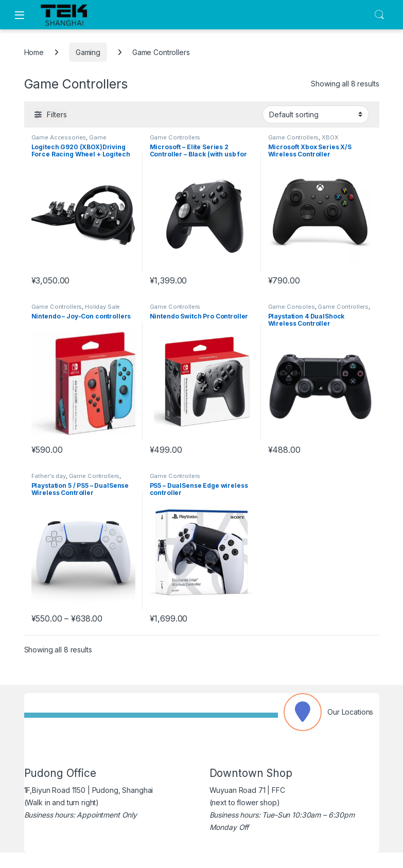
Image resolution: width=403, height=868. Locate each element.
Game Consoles (292, 307)
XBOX (330, 137)
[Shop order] (316, 114)
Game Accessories (59, 137)
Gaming (88, 52)
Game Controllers (175, 137)
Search (379, 15)
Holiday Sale (102, 307)
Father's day (49, 476)
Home (34, 52)
